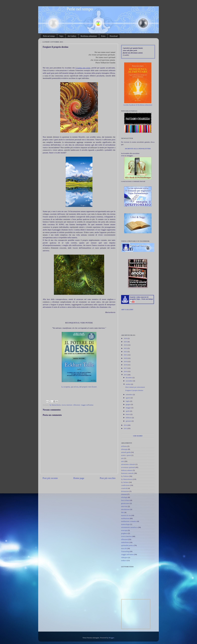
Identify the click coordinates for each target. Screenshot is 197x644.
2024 (126, 345)
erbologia (124, 497)
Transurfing (125, 551)
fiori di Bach (125, 500)
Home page (79, 478)
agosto (128, 398)
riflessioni (77, 405)
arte (122, 458)
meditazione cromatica (129, 521)
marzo (128, 414)
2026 (126, 338)
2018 (126, 365)
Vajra (61, 36)
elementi (124, 494)
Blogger (111, 638)
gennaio (129, 421)
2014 (126, 425)
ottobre (128, 384)
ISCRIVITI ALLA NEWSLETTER (138, 149)
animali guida (126, 452)
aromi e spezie (126, 455)
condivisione (125, 485)
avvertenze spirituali (128, 467)
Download (114, 36)
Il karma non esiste (83, 68)
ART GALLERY (127, 310)
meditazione (125, 518)
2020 (126, 358)
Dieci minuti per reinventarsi (135, 387)
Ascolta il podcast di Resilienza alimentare (138, 105)
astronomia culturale (128, 464)
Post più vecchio (108, 478)
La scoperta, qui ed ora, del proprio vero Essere (79, 387)
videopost (124, 557)
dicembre (129, 378)
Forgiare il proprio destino (134, 390)
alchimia (124, 446)
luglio (128, 401)
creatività (124, 488)
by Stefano (125, 482)
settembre (129, 394)
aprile (128, 411)
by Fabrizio (125, 476)
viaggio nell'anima (87, 405)
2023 (126, 348)
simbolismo (125, 542)
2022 (126, 352)
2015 (126, 375)
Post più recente (50, 478)
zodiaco (124, 560)
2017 (126, 368)
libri (123, 512)
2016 (126, 371)
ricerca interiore (67, 405)
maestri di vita (126, 515)
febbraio (129, 418)
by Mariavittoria (55, 405)
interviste (124, 506)
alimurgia (124, 449)
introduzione (125, 509)
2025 (126, 342)
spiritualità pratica (127, 545)
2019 (126, 361)
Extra (103, 36)
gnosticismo (125, 503)
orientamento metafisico (129, 527)
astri (123, 461)
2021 (126, 355)
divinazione (125, 491)
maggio (129, 408)
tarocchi (124, 548)
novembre (129, 381)
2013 (126, 428)
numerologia (125, 524)
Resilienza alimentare (89, 36)
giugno (128, 404)
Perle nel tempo (49, 36)
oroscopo (124, 530)
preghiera (124, 533)
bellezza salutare (127, 470)
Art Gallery (72, 36)
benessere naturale (127, 473)
